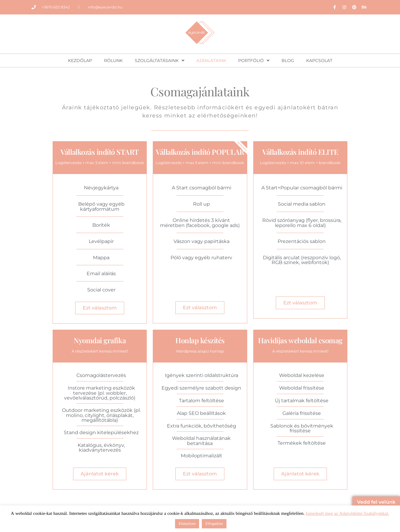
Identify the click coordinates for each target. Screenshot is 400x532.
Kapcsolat (319, 61)
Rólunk (113, 61)
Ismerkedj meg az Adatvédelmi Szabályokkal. (348, 513)
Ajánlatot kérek (100, 474)
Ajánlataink (211, 61)
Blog (288, 61)
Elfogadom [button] (214, 524)
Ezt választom (100, 308)
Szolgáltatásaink (160, 61)
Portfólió (254, 61)
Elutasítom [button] (187, 524)
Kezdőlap (80, 61)
